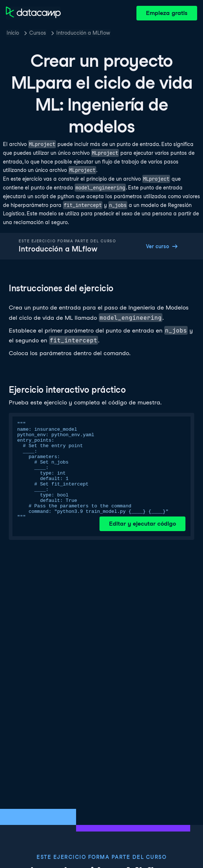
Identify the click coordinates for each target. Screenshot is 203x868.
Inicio (13, 33)
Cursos (38, 33)
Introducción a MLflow (83, 33)
